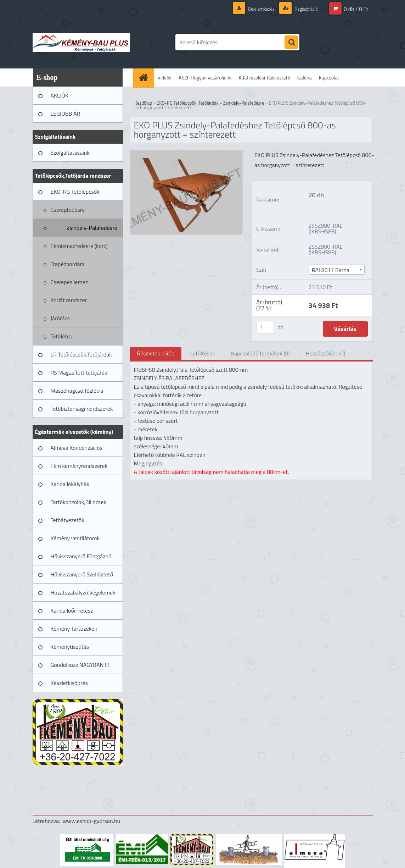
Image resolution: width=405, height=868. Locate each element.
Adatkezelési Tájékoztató (265, 78)
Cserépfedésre (68, 210)
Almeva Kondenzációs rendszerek (77, 450)
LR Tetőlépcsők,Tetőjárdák (81, 354)
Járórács (60, 318)
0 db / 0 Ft (356, 9)
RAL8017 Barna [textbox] (331, 270)
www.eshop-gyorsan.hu (91, 821)
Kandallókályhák (70, 484)
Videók (165, 78)
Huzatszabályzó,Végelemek (83, 592)
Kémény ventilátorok (75, 538)
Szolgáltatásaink (70, 153)
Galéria (305, 78)
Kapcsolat (329, 78)
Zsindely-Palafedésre (92, 228)
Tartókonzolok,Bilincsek (78, 502)
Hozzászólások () (326, 353)
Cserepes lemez (69, 282)
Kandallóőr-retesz (72, 610)
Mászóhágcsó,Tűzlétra (77, 391)
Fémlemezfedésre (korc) (79, 246)
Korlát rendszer (69, 300)
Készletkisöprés (69, 683)
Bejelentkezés (258, 9)
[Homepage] (146, 78)
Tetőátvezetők (67, 520)
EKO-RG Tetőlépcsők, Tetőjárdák (76, 194)
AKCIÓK (60, 95)
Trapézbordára (68, 264)
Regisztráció (305, 9)
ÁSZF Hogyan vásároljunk (205, 78)
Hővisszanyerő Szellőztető (82, 574)
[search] (291, 43)
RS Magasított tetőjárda (79, 372)
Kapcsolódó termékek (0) (260, 353)
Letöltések (203, 353)
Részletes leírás (156, 353)
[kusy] (265, 327)
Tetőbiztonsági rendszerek (82, 409)
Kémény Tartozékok (74, 629)
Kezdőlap (144, 103)
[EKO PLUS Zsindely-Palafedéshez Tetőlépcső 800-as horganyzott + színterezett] (187, 153)
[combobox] (337, 270)
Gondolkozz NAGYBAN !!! (80, 665)
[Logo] (81, 42)
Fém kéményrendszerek (79, 466)
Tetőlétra (61, 336)
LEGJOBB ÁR (66, 114)
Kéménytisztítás (70, 647)
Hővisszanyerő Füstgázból (82, 556)
